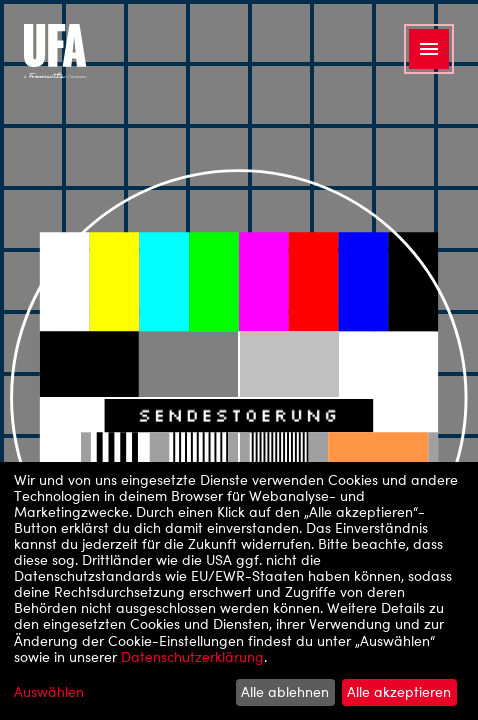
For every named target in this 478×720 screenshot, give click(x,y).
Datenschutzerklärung (192, 656)
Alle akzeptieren (399, 691)
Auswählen (49, 692)
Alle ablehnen (285, 691)
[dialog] (239, 591)
